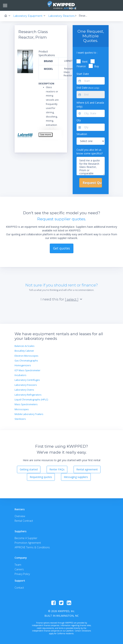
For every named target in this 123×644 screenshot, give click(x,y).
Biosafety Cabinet (24, 351)
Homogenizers (23, 365)
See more (46, 135)
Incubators (20, 375)
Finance (81, 66)
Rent (85, 62)
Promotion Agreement (28, 543)
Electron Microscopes (26, 356)
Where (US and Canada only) (90, 104)
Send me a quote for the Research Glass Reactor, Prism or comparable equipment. (91, 166)
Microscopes (22, 409)
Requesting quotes (41, 477)
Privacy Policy (22, 574)
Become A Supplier (26, 538)
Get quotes (61, 248)
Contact (19, 588)
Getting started (29, 469)
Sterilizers (20, 419)
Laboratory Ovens (24, 390)
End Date (88, 88)
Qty (79, 120)
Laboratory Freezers (26, 385)
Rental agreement (87, 469)
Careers (19, 569)
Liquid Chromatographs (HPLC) (31, 400)
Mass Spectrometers (26, 404)
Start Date (83, 74)
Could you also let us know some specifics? (90, 152)
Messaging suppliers (76, 477)
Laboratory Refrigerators (28, 395)
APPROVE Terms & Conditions (32, 547)
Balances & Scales (25, 346)
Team (18, 565)
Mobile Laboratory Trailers (29, 414)
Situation (82, 134)
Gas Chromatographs (26, 361)
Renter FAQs (57, 469)
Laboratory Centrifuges (27, 380)
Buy (97, 66)
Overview (20, 516)
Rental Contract (24, 521)
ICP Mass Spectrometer (27, 370)
